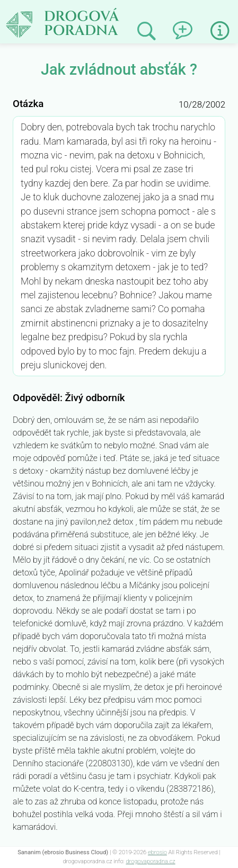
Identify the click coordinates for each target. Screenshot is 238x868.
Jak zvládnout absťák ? (65, 10)
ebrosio (157, 852)
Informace (220, 31)
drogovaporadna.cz (150, 861)
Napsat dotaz (183, 27)
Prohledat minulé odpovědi (146, 31)
